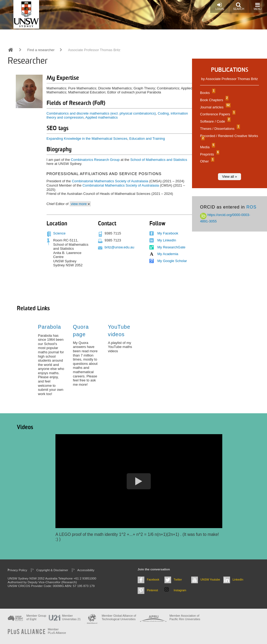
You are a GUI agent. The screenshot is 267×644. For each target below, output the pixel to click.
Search (239, 6)
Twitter (178, 579)
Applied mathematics (102, 117)
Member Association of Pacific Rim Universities (185, 617)
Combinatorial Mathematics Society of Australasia (110, 181)
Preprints (209, 154)
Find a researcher (41, 50)
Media (207, 147)
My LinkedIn (167, 240)
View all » (229, 177)
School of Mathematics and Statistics (159, 160)
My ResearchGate (172, 247)
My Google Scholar (172, 261)
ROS (251, 207)
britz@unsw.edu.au (120, 247)
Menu (257, 6)
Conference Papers (217, 114)
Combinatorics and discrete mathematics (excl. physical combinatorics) (101, 113)
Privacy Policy (18, 570)
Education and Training (147, 139)
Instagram (180, 590)
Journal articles (215, 107)
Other (206, 161)
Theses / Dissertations (219, 129)
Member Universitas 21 (72, 617)
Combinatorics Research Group (95, 160)
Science (59, 233)
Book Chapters (214, 100)
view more (79, 204)
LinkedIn (238, 579)
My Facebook (168, 233)
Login (219, 6)
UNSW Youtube (210, 579)
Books (207, 93)
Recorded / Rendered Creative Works (229, 137)
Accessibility (86, 570)
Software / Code (215, 121)
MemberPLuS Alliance (57, 631)
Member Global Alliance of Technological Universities (119, 617)
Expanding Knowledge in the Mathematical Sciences (87, 139)
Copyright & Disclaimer (52, 570)
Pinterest (153, 590)
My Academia (168, 254)
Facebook (153, 579)
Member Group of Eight (36, 617)
